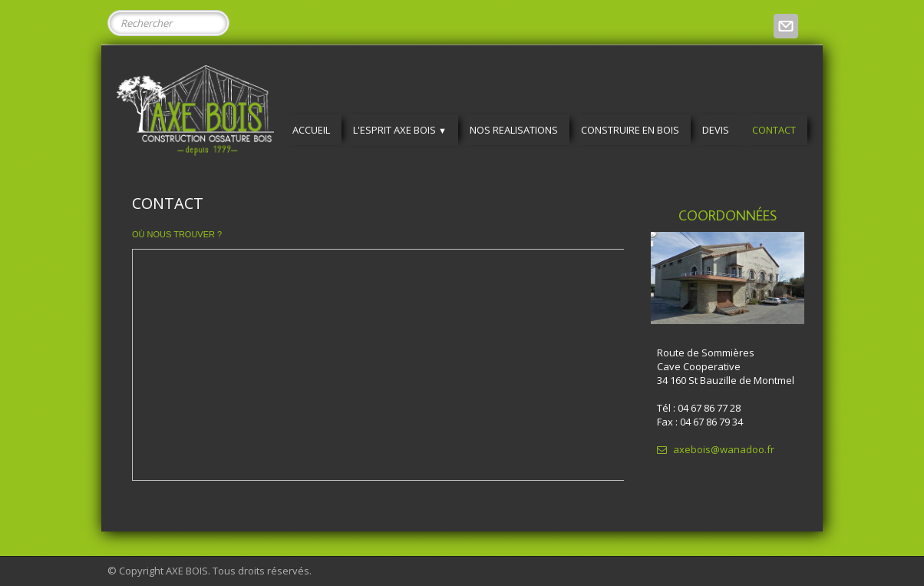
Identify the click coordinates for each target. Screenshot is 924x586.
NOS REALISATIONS (514, 130)
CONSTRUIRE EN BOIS (630, 130)
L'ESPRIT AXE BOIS (400, 130)
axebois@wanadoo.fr (716, 449)
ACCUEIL (311, 130)
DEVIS (716, 130)
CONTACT (774, 130)
